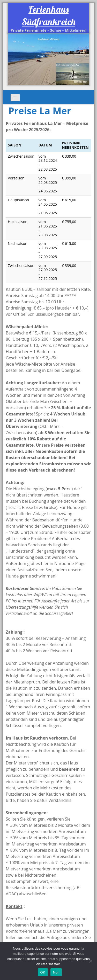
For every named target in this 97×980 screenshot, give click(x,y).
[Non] (91, 961)
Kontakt (14, 906)
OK (43, 972)
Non (56, 972)
